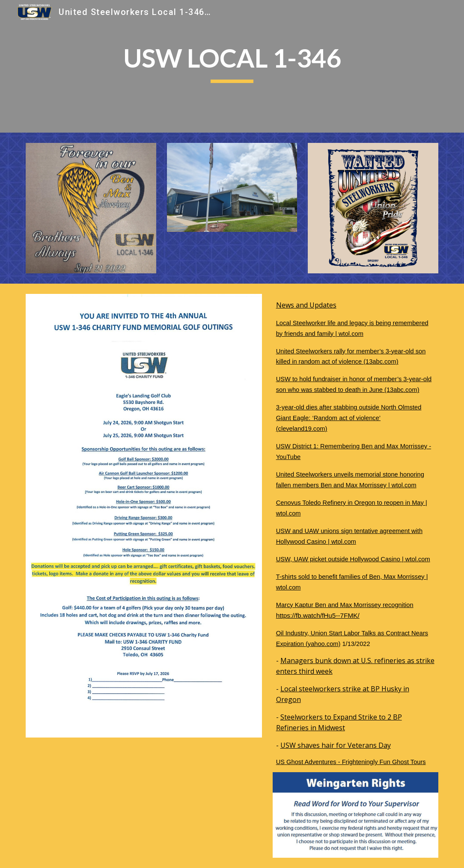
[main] (232, 66)
